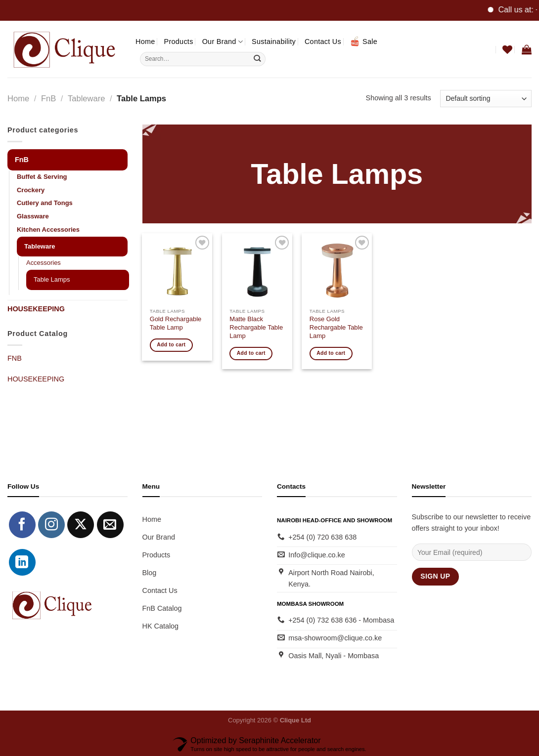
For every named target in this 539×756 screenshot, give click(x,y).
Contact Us (323, 42)
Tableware (86, 99)
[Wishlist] (507, 49)
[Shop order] (486, 99)
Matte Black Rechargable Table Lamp (256, 327)
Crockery (31, 190)
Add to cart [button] (171, 345)
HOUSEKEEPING (36, 309)
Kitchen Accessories (48, 230)
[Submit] (257, 59)
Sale (364, 42)
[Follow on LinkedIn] (22, 562)
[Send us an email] (110, 525)
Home (145, 42)
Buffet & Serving (42, 177)
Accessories (44, 263)
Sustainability (274, 42)
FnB (48, 99)
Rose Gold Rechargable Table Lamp (336, 327)
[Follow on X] (81, 525)
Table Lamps (52, 279)
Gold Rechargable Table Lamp (176, 323)
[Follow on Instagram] (51, 525)
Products (179, 42)
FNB (15, 358)
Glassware (33, 216)
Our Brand (223, 42)
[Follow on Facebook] (22, 525)
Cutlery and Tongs (45, 203)
